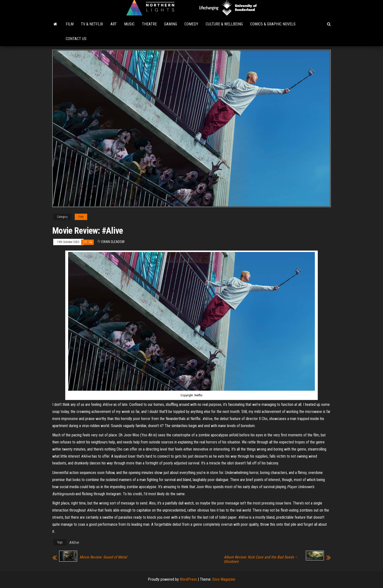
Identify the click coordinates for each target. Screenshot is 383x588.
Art (114, 24)
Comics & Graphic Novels (273, 24)
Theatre (149, 24)
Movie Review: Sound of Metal (103, 557)
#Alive (74, 542)
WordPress (188, 579)
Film (70, 24)
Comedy (191, 24)
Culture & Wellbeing (224, 24)
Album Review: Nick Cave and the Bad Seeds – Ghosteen (260, 559)
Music (129, 24)
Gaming (171, 24)
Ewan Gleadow (113, 242)
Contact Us (76, 39)
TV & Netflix (92, 24)
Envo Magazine (224, 579)
